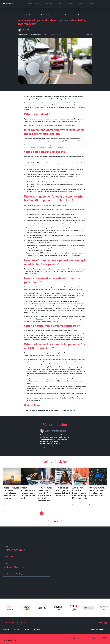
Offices (17, 629)
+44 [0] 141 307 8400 (98, 629)
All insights (55, 521)
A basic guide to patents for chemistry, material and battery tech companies (58, 15)
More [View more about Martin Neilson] (47, 447)
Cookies (82, 638)
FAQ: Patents (67, 125)
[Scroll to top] (106, 630)
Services (39, 4)
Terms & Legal (72, 638)
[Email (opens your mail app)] (101, 623)
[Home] (9, 4)
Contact (90, 4)
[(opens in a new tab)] (11, 608)
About (60, 4)
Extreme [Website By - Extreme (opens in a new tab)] (14, 640)
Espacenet (40, 319)
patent (28, 119)
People (30, 4)
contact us (71, 410)
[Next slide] (41, 513)
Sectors (50, 4)
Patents (31, 15)
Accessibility (102, 638)
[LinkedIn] (106, 623)
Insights (81, 4)
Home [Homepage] (20, 15)
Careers (37, 629)
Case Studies (70, 4)
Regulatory (91, 638)
